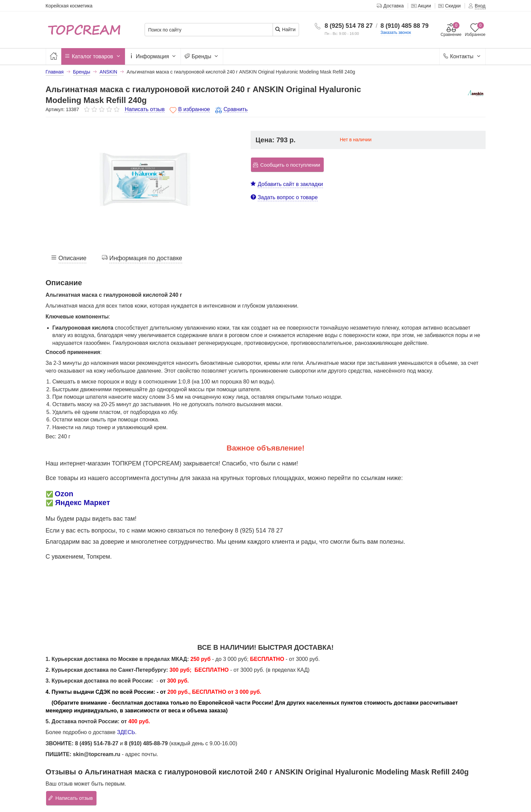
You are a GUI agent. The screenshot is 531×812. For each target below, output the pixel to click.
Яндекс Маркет (83, 503)
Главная (55, 72)
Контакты (462, 57)
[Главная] (54, 56)
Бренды (202, 57)
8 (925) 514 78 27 (348, 26)
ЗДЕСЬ (126, 732)
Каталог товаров (93, 57)
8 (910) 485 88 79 (405, 26)
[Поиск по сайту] (209, 30)
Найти (285, 29)
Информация (153, 57)
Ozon (64, 494)
